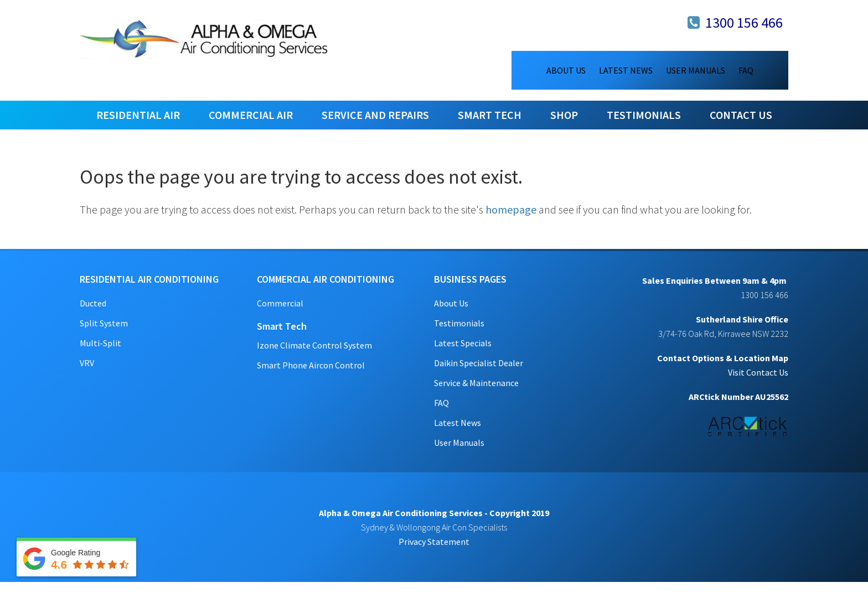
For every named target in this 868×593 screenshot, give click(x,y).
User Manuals (459, 443)
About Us (451, 303)
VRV (87, 363)
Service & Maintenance (476, 383)
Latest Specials (463, 343)
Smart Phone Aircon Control (311, 365)
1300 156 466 (744, 22)
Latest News (458, 423)
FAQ (441, 403)
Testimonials (459, 323)
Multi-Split (100, 343)
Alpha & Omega (204, 39)
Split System (104, 323)
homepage (511, 209)
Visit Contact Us (758, 372)
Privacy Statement (434, 542)
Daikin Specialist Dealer (479, 363)
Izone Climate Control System (314, 345)
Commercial (280, 303)
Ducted (93, 303)
